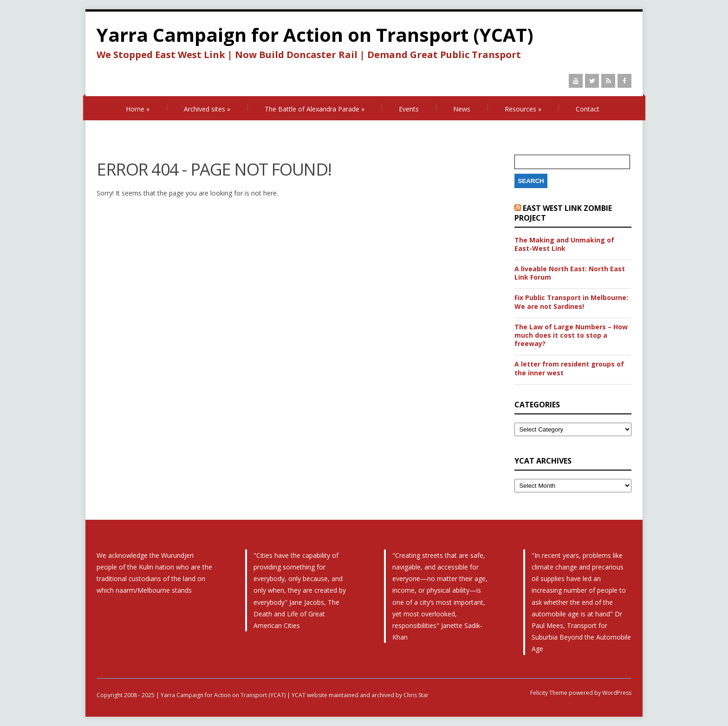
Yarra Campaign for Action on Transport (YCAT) (315, 35)
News (462, 109)
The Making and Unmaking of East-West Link (564, 244)
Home (138, 109)
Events (409, 109)
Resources (523, 109)
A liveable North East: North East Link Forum (570, 273)
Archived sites (207, 109)
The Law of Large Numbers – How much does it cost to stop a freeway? (571, 335)
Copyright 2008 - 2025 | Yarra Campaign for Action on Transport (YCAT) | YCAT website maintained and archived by (250, 695)
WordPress (616, 693)
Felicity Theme (549, 693)
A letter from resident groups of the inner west (569, 368)
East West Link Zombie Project (563, 213)
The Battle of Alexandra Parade (315, 109)
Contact (588, 109)
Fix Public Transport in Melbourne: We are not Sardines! (571, 302)
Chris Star (416, 695)
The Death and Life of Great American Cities (296, 614)
